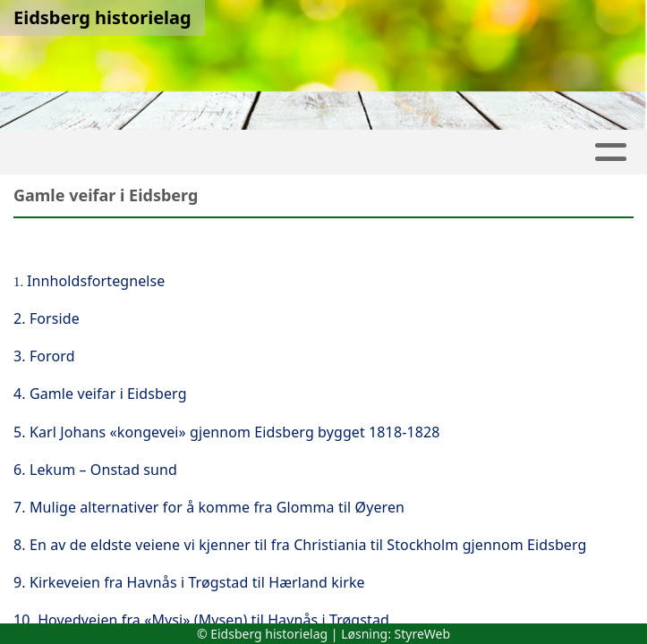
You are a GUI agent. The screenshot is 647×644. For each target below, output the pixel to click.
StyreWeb (423, 634)
